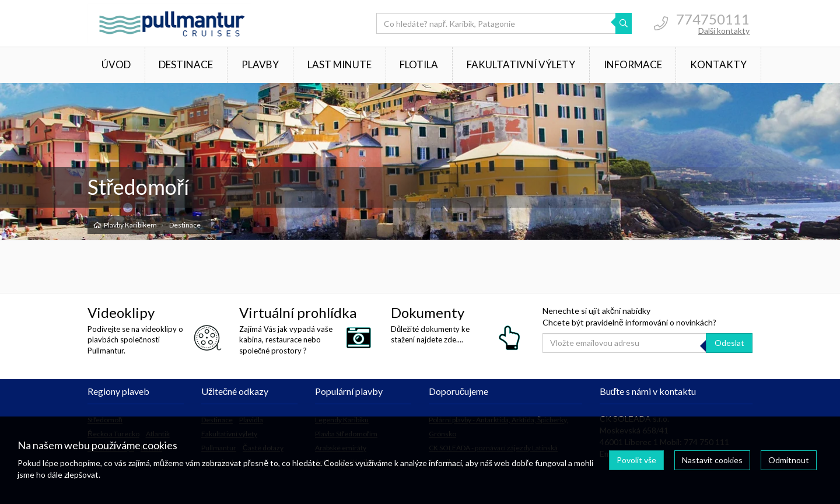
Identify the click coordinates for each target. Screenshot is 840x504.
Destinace (186, 64)
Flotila (419, 64)
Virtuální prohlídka (298, 312)
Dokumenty (428, 312)
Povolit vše (636, 460)
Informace (633, 64)
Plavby (260, 64)
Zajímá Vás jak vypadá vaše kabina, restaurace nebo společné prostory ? (286, 339)
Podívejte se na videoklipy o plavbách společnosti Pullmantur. (135, 339)
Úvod (116, 64)
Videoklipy (121, 312)
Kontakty (718, 64)
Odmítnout (789, 460)
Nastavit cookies (712, 460)
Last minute (339, 64)
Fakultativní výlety (521, 64)
